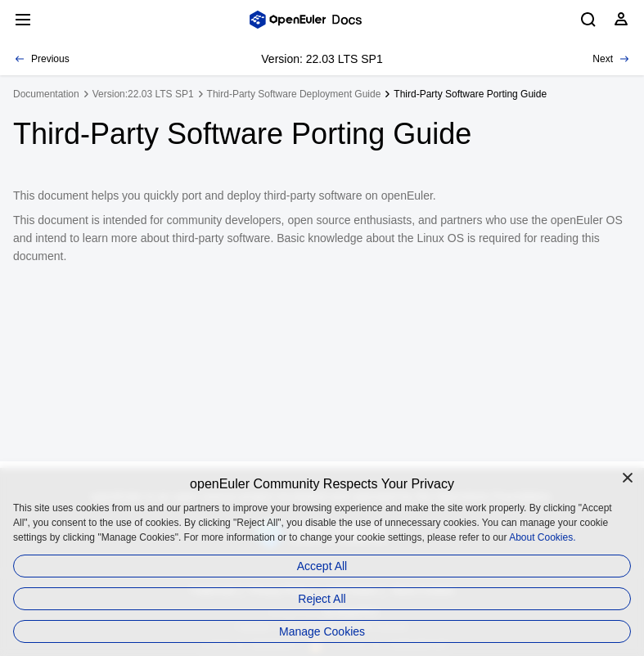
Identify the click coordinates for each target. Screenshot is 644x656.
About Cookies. (542, 537)
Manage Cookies (322, 631)
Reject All (322, 599)
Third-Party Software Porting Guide (470, 94)
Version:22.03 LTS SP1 (143, 94)
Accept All (322, 566)
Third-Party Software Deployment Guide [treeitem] (294, 94)
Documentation (46, 94)
